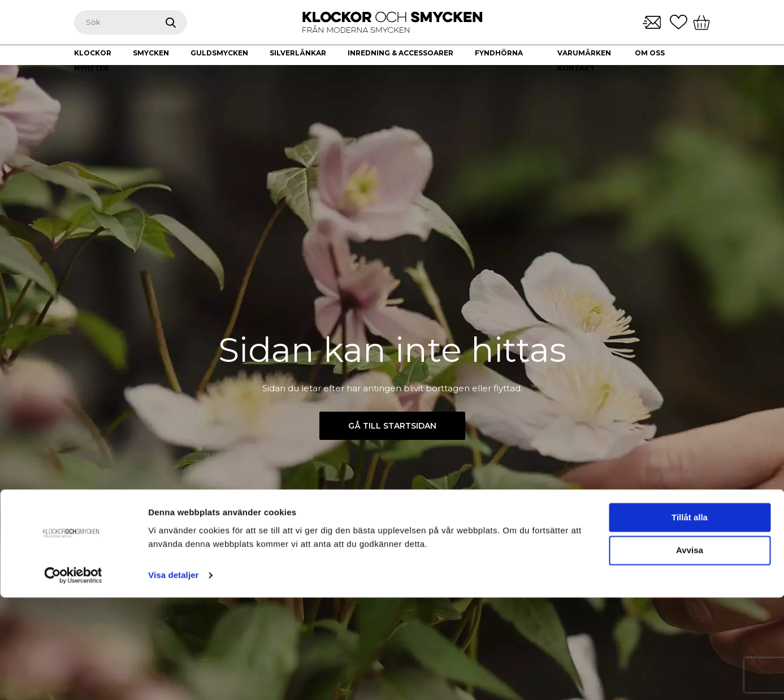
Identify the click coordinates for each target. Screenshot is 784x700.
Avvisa (690, 653)
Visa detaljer (173, 678)
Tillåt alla (690, 620)
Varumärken (584, 53)
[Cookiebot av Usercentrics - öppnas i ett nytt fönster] (73, 678)
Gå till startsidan (392, 426)
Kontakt (576, 68)
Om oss (650, 53)
